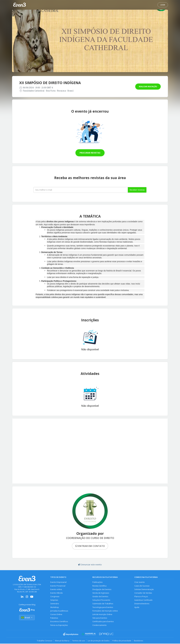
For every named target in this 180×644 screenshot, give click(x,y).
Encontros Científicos (59, 622)
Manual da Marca (62, 641)
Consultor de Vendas (143, 593)
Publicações (97, 582)
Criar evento (140, 582)
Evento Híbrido (57, 593)
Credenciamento (99, 626)
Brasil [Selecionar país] (27, 618)
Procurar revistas (90, 153)
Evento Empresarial (58, 582)
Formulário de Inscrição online (105, 611)
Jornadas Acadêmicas (59, 611)
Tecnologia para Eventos (103, 608)
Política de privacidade (122, 641)
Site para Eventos (100, 618)
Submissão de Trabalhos (103, 604)
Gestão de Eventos (100, 597)
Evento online (56, 589)
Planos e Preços (141, 597)
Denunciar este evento (90, 565)
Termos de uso (78, 641)
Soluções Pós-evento (101, 600)
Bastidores (139, 641)
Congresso (55, 597)
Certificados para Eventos (103, 622)
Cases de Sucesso (142, 586)
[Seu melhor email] (81, 190)
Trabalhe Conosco (44, 641)
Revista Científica (99, 586)
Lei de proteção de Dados (99, 641)
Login (163, 5)
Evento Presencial (58, 586)
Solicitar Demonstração (144, 589)
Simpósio (54, 600)
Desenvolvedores (142, 604)
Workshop (55, 608)
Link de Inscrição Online (102, 615)
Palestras (54, 618)
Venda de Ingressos (101, 593)
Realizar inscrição (148, 87)
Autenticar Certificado (143, 600)
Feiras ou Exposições (59, 626)
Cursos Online (56, 615)
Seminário (55, 604)
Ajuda (137, 608)
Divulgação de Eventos (102, 589)
